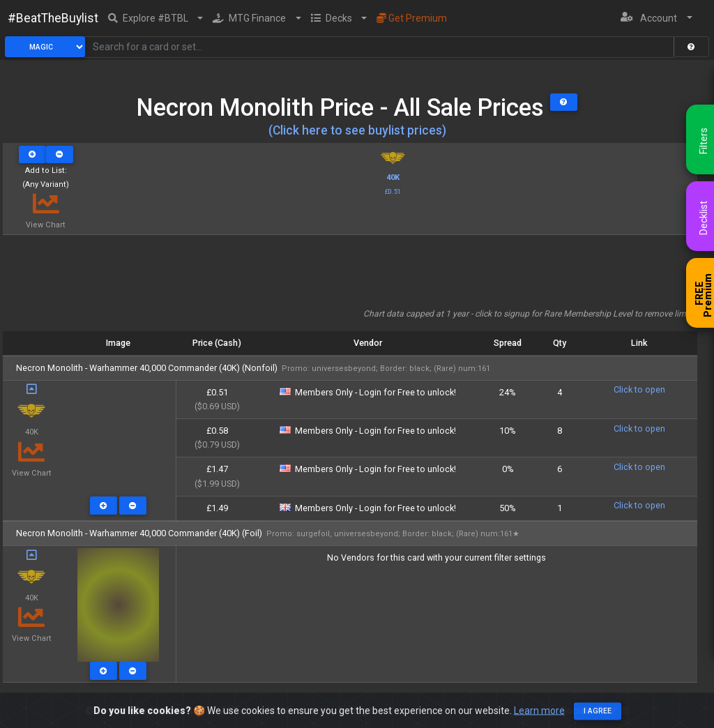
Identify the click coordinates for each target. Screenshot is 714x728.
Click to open (639, 389)
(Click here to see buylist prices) (357, 130)
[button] (156, 18)
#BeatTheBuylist (53, 18)
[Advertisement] (350, 276)
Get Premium (412, 18)
